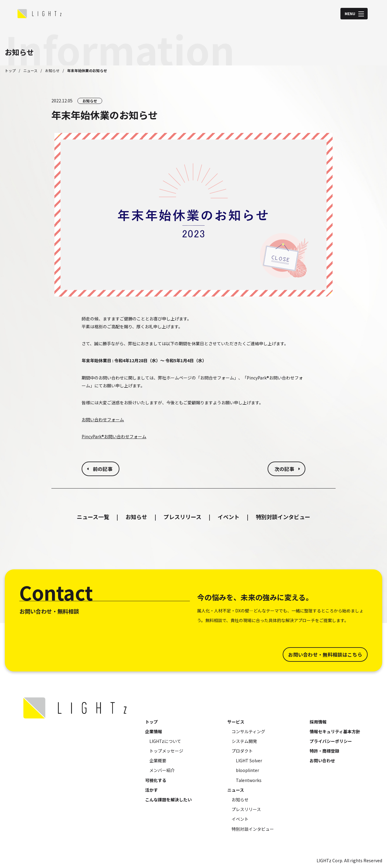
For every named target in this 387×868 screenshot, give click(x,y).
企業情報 (154, 731)
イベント (229, 517)
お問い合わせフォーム (103, 419)
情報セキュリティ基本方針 (335, 731)
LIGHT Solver (249, 760)
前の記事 (103, 469)
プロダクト (242, 751)
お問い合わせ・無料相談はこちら (325, 654)
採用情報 (318, 722)
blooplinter (247, 770)
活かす (151, 790)
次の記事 (284, 469)
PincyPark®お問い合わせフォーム (114, 436)
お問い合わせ (322, 760)
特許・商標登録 (324, 751)
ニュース (30, 70)
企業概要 (158, 760)
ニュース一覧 (93, 517)
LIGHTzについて (165, 741)
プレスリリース (182, 517)
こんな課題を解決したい (168, 800)
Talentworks (249, 780)
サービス (236, 722)
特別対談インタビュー (283, 517)
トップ (10, 70)
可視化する (156, 780)
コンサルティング (248, 731)
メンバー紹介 (162, 770)
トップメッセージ (166, 751)
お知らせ (52, 70)
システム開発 (244, 741)
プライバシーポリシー (331, 741)
